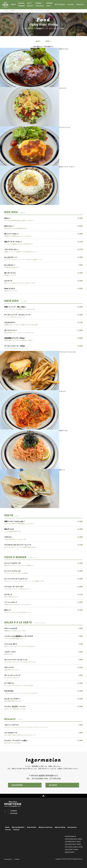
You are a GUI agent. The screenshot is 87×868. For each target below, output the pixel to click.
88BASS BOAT (70, 852)
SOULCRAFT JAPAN (72, 850)
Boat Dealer (30, 5)
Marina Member (21, 5)
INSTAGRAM (14, 813)
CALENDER (17, 785)
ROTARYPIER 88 (70, 836)
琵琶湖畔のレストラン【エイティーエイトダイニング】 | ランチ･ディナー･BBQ (30, 11)
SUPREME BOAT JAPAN (73, 842)
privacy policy (8, 859)
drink (47, 41)
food (38, 41)
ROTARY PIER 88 (67, 859)
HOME (6, 11)
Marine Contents (40, 5)
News (13, 5)
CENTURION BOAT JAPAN (73, 839)
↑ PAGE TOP (43, 796)
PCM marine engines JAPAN (74, 847)
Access (71, 5)
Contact (80, 5)
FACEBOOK (14, 811)
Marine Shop (49, 5)
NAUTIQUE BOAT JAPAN (73, 844)
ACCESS (53, 785)
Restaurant (60, 5)
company (17, 859)
